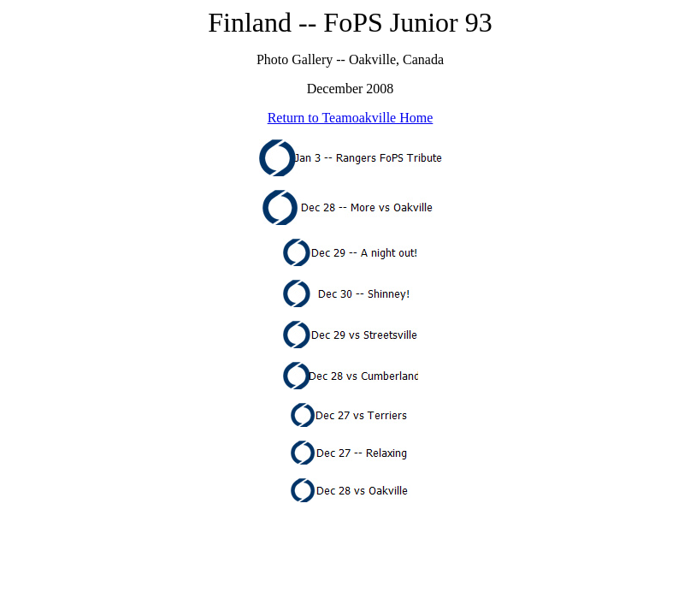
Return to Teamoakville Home (351, 118)
